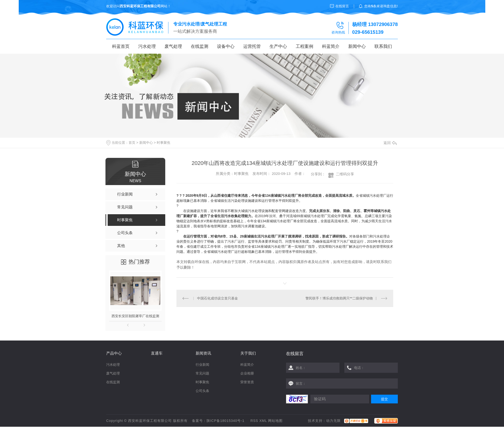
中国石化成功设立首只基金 (217, 298)
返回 (390, 143)
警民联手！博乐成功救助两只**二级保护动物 (339, 298)
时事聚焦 (164, 143)
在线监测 (200, 46)
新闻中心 (357, 46)
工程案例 (304, 46)
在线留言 (342, 6)
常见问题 (202, 373)
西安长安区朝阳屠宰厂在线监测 (135, 316)
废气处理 (173, 46)
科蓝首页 (121, 46)
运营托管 (252, 46)
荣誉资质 (247, 382)
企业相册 (247, 373)
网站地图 (275, 421)
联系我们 (383, 46)
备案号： (199, 421)
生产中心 (278, 46)
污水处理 (147, 46)
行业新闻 (202, 365)
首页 (132, 143)
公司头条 (202, 391)
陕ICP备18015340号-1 (226, 421)
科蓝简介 (331, 46)
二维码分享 (345, 174)
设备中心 (226, 46)
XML (263, 421)
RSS (254, 421)
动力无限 (333, 421)
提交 (384, 399)
